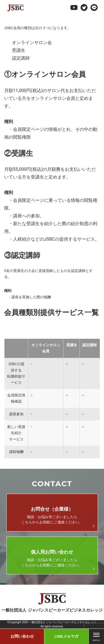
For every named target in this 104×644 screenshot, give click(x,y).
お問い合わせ (22, 636)
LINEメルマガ (66, 636)
